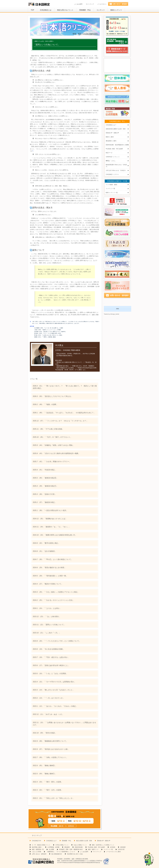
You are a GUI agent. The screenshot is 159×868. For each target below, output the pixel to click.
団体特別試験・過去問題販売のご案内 (117, 145)
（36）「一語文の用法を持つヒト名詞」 (50, 510)
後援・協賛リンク (93, 849)
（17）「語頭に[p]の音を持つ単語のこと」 (51, 665)
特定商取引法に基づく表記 (75, 854)
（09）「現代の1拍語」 (45, 733)
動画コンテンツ (116, 10)
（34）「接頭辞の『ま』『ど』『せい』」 (51, 527)
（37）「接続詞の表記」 (44, 502)
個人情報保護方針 (57, 854)
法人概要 (51, 849)
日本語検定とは (46, 10)
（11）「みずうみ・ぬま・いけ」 (48, 714)
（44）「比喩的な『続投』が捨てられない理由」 (53, 445)
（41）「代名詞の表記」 (44, 470)
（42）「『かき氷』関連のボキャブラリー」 (52, 462)
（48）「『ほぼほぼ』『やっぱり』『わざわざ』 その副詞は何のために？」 (64, 413)
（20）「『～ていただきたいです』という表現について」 (57, 641)
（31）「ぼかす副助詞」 (44, 551)
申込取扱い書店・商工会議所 (114, 149)
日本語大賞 (121, 849)
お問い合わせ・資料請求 (39, 854)
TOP (32, 10)
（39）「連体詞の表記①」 (45, 486)
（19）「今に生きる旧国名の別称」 (49, 649)
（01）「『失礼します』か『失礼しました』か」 (53, 798)
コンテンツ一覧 (110, 189)
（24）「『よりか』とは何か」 (47, 608)
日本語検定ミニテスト (112, 175)
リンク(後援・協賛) (111, 185)
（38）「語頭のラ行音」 (44, 494)
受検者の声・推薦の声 (112, 133)
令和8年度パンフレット (113, 157)
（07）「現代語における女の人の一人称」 (51, 749)
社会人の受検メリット (80, 845)
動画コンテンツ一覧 (112, 193)
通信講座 (67, 847)
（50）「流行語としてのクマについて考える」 (53, 396)
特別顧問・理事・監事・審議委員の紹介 (71, 849)
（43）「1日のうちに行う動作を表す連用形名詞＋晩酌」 (56, 453)
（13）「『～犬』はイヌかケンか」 (49, 698)
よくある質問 (78, 4)
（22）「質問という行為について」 (49, 625)
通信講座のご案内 (111, 141)
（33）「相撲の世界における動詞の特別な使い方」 (55, 535)
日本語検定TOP (37, 841)
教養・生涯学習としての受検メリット (103, 845)
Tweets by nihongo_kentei (111, 314)
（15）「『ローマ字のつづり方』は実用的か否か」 (54, 682)
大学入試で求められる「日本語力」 (116, 171)
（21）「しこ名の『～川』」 (47, 633)
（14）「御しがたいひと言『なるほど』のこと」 (53, 690)
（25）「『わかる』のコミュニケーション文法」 (53, 600)
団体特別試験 (79, 847)
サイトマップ (90, 4)
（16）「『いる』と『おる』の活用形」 (50, 674)
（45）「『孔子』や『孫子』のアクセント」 (52, 437)
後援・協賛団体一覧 (38, 849)
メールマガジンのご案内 (113, 852)
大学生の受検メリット (62, 845)
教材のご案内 (110, 137)
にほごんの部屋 (36, 852)
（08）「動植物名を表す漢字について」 (50, 741)
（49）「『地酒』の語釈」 (45, 404)
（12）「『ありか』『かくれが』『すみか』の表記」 (55, 706)
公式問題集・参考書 (53, 847)
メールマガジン (102, 4)
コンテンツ (101, 10)
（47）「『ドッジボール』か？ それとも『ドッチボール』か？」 (60, 421)
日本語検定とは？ (111, 125)
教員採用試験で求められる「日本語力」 (116, 166)
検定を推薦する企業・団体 (84, 841)
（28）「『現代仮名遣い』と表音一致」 (50, 576)
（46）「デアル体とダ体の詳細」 (48, 429)
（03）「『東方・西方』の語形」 (48, 782)
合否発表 (113, 847)
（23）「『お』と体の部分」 (47, 617)
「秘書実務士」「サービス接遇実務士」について (61, 852)
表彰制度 (123, 847)
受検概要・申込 (85, 10)
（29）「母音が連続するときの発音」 (49, 568)
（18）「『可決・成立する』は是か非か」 (51, 657)
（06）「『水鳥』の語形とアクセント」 (50, 757)
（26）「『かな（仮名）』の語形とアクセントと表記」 (56, 592)
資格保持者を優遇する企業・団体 (116, 129)
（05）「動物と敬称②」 (44, 766)
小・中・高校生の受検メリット (41, 845)
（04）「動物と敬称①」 (44, 774)
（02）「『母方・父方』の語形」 (48, 790)
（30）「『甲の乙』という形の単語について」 (53, 559)
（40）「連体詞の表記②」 (45, 478)
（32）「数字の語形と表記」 (46, 543)
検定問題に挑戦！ (37, 847)
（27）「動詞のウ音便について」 (48, 584)
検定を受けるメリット (65, 10)
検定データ (109, 153)
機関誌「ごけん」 (111, 161)
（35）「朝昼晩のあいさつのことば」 (50, 519)
